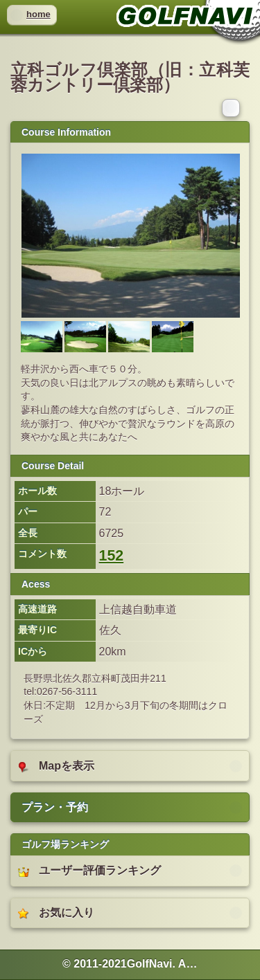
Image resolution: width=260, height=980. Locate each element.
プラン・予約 (55, 807)
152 (112, 556)
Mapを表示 (56, 766)
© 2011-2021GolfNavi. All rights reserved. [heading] (130, 964)
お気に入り (56, 913)
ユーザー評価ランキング (89, 871)
